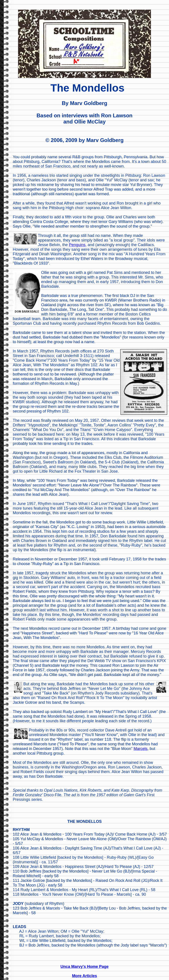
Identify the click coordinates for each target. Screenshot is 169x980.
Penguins (77, 245)
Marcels (141, 749)
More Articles (84, 976)
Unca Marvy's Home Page (84, 967)
